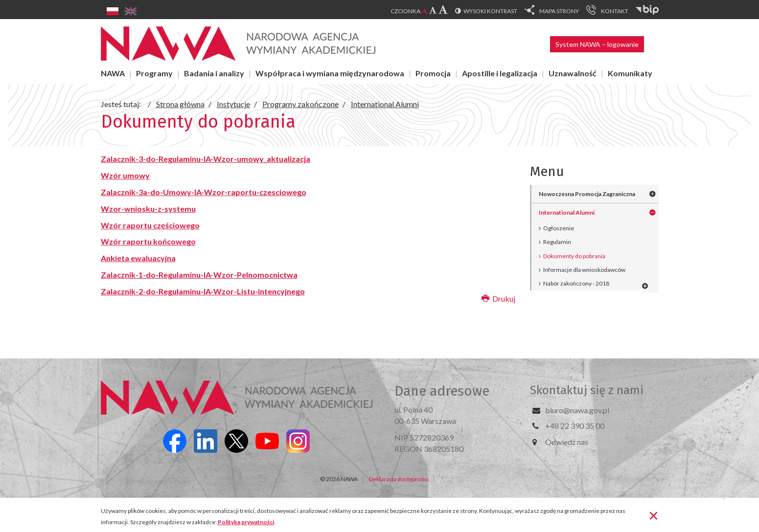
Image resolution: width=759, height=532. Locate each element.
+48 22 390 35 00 (575, 426)
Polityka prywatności (246, 522)
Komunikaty (630, 73)
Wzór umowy (125, 175)
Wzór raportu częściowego (150, 225)
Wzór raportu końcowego (148, 241)
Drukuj (498, 299)
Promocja (433, 73)
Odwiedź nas (567, 442)
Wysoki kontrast (490, 11)
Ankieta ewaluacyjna (138, 258)
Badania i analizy (214, 73)
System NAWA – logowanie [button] (597, 44)
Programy (154, 73)
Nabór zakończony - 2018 (576, 283)
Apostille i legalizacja (500, 73)
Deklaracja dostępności (399, 479)
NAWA (113, 73)
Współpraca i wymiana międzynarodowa (330, 73)
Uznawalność (573, 73)
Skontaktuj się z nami (587, 390)
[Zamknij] (654, 515)
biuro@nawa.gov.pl (577, 410)
